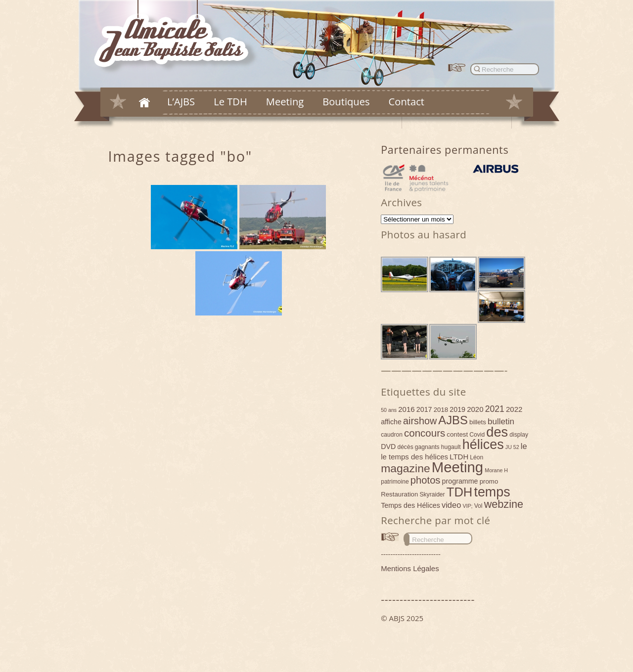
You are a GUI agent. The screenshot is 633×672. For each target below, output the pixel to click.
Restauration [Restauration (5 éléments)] (399, 494)
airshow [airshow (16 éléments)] (420, 421)
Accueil (144, 102)
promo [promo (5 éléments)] (489, 481)
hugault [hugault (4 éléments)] (451, 447)
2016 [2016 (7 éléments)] (406, 409)
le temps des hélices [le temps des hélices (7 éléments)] (414, 457)
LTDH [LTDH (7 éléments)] (459, 457)
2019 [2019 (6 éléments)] (457, 409)
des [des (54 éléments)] (497, 432)
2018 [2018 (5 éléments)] (441, 410)
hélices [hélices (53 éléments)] (483, 445)
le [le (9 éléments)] (524, 446)
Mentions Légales (410, 568)
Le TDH (230, 101)
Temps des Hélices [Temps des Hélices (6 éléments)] (410, 505)
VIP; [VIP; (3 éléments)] (467, 506)
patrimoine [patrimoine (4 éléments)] (395, 482)
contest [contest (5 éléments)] (457, 434)
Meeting (285, 101)
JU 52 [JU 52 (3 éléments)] (512, 447)
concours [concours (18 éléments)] (425, 433)
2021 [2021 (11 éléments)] (495, 409)
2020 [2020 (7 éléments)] (475, 409)
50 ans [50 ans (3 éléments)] (389, 410)
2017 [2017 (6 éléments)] (424, 409)
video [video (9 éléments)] (451, 505)
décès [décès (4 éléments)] (405, 447)
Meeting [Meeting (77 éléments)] (457, 467)
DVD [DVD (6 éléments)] (388, 447)
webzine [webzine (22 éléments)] (504, 504)
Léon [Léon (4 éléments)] (476, 457)
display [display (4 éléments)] (519, 435)
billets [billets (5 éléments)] (478, 422)
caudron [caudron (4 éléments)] (392, 435)
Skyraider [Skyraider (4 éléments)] (432, 494)
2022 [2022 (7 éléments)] (514, 409)
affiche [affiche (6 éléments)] (391, 422)
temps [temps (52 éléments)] (492, 492)
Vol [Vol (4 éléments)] (478, 506)
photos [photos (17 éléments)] (426, 480)
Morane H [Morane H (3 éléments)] (496, 470)
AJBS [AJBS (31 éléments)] (453, 420)
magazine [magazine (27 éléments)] (406, 468)
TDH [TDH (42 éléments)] (460, 492)
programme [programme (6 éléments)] (460, 481)
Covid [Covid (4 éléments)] (477, 435)
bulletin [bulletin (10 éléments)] (501, 422)
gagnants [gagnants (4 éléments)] (427, 447)
